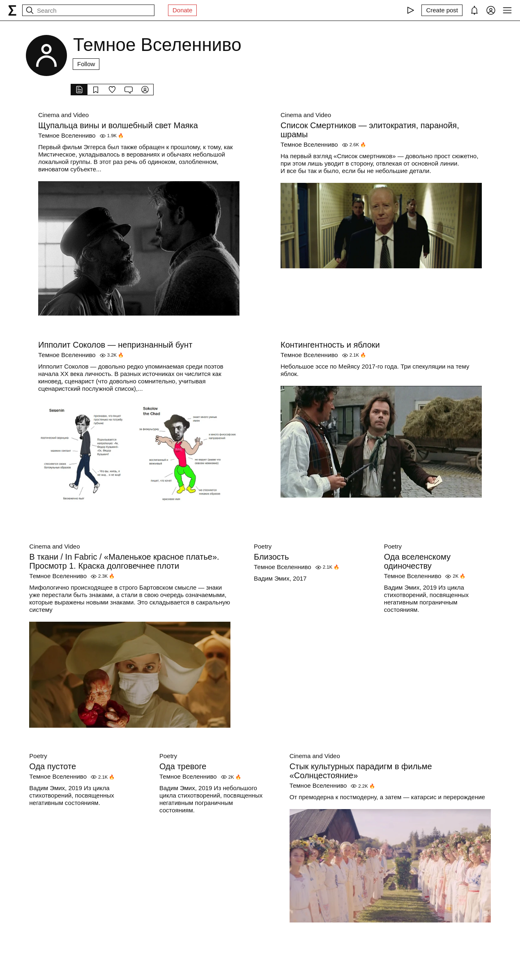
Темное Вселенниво (67, 135)
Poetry (263, 546)
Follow (86, 64)
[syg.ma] (12, 10)
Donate (182, 10)
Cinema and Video (63, 115)
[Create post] (442, 10)
